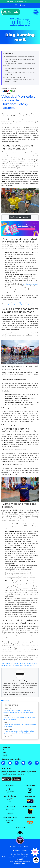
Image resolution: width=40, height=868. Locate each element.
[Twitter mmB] (17, 763)
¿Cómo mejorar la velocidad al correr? (16, 77)
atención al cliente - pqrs (20, 854)
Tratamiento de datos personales (17, 2)
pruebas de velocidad (30, 284)
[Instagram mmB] (3, 763)
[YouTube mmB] (23, 763)
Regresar (5, 700)
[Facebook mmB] (10, 763)
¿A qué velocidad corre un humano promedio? (19, 57)
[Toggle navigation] (16, 5)
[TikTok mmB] (30, 763)
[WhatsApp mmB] (37, 763)
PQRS (32, 2)
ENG (22, 5)
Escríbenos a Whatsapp (20, 217)
